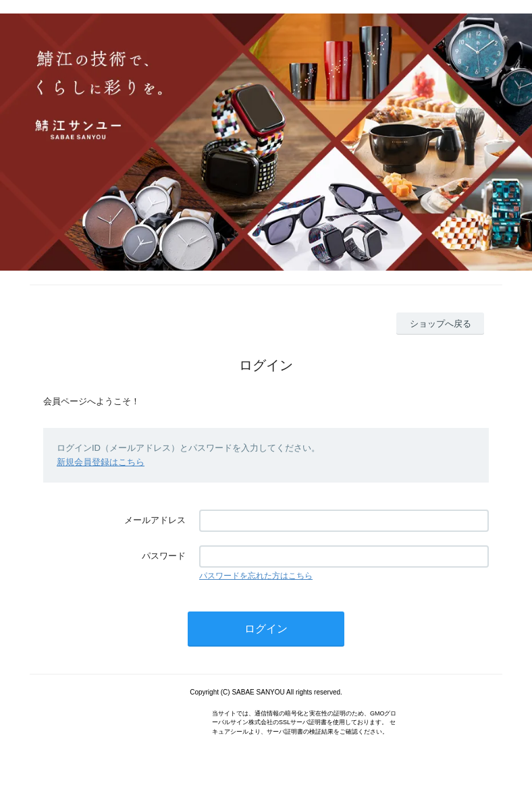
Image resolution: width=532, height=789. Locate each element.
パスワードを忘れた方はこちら (256, 576)
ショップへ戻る (441, 324)
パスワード (164, 556)
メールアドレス (155, 520)
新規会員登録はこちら (101, 462)
